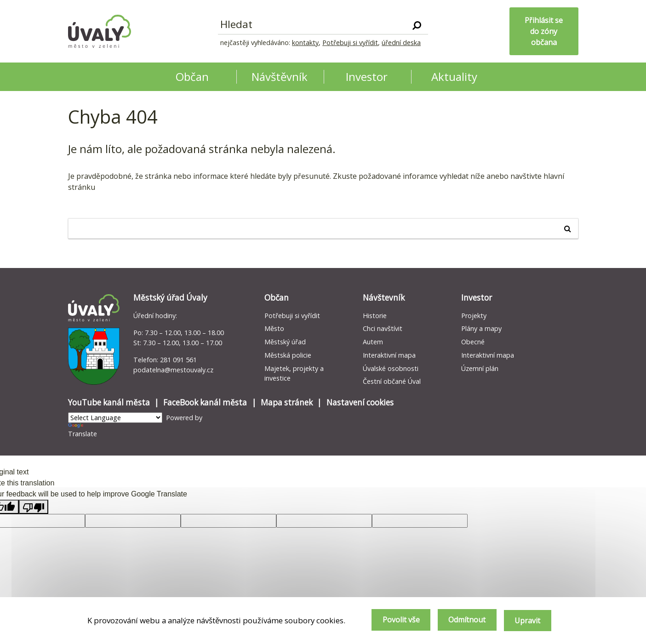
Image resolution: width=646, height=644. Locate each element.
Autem (373, 342)
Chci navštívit (383, 328)
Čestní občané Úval (392, 381)
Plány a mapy (481, 328)
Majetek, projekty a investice (294, 373)
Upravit (527, 621)
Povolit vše (393, 621)
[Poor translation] (34, 507)
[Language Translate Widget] (115, 418)
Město (274, 328)
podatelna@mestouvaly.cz (173, 370)
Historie (375, 316)
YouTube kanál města (109, 402)
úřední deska (401, 43)
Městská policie (288, 355)
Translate (83, 430)
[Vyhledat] (417, 25)
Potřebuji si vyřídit (350, 43)
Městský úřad (285, 342)
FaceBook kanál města (205, 402)
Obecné (473, 342)
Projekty (474, 316)
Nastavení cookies (360, 402)
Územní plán (480, 368)
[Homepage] (100, 31)
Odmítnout (463, 621)
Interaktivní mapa (389, 355)
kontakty (305, 43)
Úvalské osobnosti (391, 368)
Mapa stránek (287, 402)
